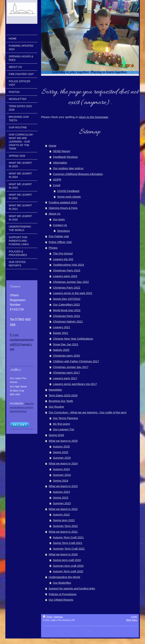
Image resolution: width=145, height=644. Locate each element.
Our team (59, 219)
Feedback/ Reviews (65, 157)
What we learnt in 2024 (63, 463)
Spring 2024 (61, 481)
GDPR (57, 179)
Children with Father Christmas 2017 (76, 361)
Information (60, 163)
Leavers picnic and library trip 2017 (75, 384)
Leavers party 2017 (65, 378)
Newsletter (55, 390)
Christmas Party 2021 (67, 316)
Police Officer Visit (60, 242)
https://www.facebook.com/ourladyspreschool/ (22, 407)
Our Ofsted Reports (61, 600)
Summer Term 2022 (65, 526)
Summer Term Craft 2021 (69, 549)
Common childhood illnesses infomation (78, 174)
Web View (132, 620)
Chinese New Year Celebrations (73, 339)
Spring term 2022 (64, 520)
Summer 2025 (62, 458)
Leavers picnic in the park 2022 (72, 293)
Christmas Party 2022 (67, 288)
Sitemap (58, 617)
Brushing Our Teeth (61, 401)
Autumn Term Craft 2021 (68, 537)
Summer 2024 (62, 475)
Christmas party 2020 (66, 356)
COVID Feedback (68, 191)
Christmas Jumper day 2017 (71, 367)
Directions (63, 231)
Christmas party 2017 (66, 373)
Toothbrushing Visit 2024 (68, 265)
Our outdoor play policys (68, 168)
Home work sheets (69, 197)
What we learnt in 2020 (63, 554)
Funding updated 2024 (63, 202)
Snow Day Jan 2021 (66, 344)
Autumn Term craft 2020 (68, 571)
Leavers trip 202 (63, 259)
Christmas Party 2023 (67, 270)
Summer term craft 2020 (68, 566)
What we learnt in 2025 (63, 441)
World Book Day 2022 (67, 310)
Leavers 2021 (61, 327)
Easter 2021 (61, 333)
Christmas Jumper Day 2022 (71, 282)
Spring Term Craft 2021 (68, 543)
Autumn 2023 (61, 492)
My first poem (61, 424)
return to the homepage (93, 117)
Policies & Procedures (63, 594)
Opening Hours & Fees (63, 208)
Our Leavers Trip (63, 429)
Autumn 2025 (61, 446)
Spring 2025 (61, 452)
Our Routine (56, 407)
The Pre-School (63, 253)
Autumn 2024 (61, 469)
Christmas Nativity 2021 (68, 321)
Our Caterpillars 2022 (66, 304)
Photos (53, 248)
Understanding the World (64, 577)
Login (134, 617)
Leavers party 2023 (65, 276)
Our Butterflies (62, 583)
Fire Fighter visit (59, 236)
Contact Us (60, 225)
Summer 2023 (62, 503)
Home (52, 146)
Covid (56, 185)
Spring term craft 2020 (67, 560)
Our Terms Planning (65, 418)
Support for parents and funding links (72, 588)
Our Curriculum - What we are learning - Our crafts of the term (88, 412)
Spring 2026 (56, 435)
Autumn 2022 (61, 514)
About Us (54, 214)
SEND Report (61, 151)
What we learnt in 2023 (63, 486)
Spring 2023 (61, 498)
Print (48, 617)
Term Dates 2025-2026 (63, 395)
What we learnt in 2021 (63, 532)
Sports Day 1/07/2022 (67, 299)
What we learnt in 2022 (63, 509)
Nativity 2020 (61, 350)
